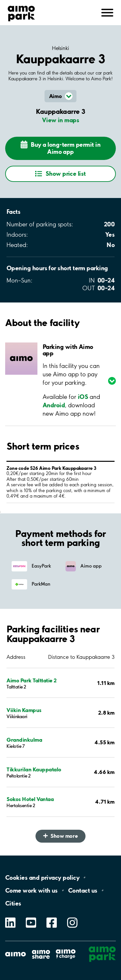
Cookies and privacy (42, 877)
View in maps (61, 120)
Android (54, 405)
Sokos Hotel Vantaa (30, 799)
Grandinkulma (24, 740)
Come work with (31, 890)
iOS (83, 397)
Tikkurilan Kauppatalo (34, 769)
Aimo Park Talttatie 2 (32, 680)
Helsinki (60, 48)
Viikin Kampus (24, 710)
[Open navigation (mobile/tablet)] (107, 12)
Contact (83, 890)
